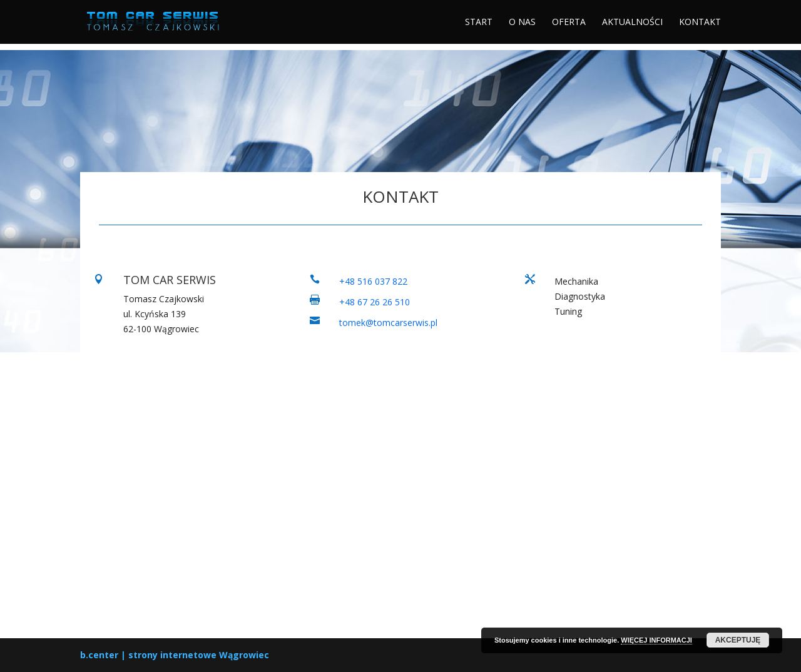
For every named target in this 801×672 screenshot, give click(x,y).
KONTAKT (700, 23)
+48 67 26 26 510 (375, 302)
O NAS (522, 23)
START (479, 23)
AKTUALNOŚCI (632, 23)
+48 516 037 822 (373, 281)
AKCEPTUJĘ (738, 640)
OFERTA (569, 23)
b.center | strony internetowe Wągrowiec (175, 655)
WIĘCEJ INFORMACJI (656, 640)
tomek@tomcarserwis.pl (388, 323)
